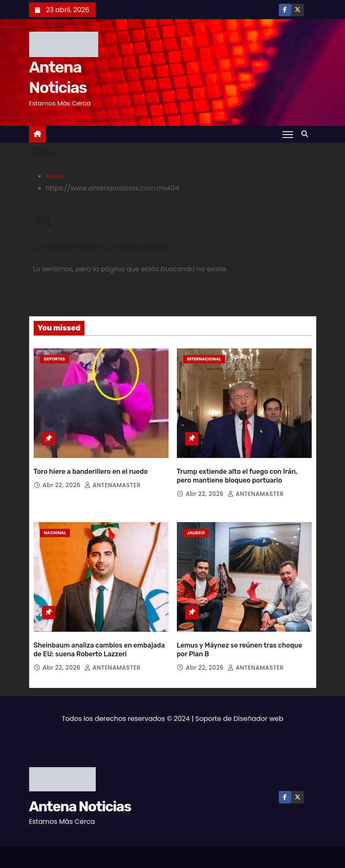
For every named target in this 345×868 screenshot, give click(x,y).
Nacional (55, 527)
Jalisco (196, 527)
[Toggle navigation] (287, 134)
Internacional (204, 359)
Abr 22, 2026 (62, 480)
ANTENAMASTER (113, 480)
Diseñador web (258, 708)
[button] (307, 134)
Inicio (55, 176)
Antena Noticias (80, 796)
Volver (59, 293)
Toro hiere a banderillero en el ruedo (91, 466)
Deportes (55, 359)
